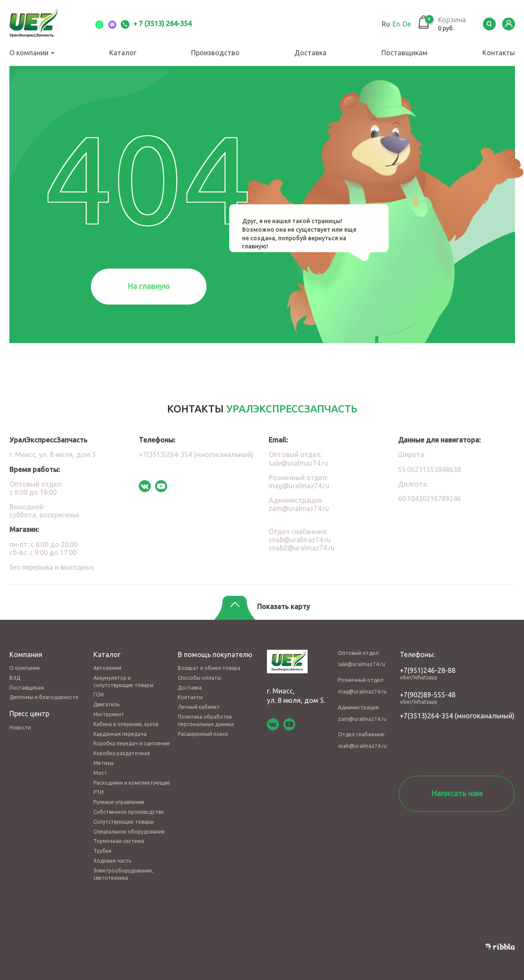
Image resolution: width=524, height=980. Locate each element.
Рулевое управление (119, 802)
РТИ (99, 792)
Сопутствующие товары (124, 822)
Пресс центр (29, 714)
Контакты (499, 53)
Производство (215, 53)
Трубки (102, 851)
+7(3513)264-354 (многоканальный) (196, 454)
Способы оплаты (199, 678)
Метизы (103, 763)
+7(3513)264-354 (426, 716)
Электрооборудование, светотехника (123, 874)
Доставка (310, 53)
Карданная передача (120, 734)
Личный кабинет (199, 707)
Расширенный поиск (203, 734)
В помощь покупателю (215, 654)
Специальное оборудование (129, 832)
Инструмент (109, 714)
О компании (32, 53)
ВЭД (15, 678)
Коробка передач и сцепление (132, 743)
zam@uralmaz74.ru (299, 508)
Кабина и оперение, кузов (126, 724)
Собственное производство (129, 812)
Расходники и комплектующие (132, 783)
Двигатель (106, 704)
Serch (489, 24)
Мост (100, 773)
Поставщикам (404, 53)
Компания (26, 654)
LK (509, 24)
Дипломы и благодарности (44, 697)
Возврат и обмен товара (209, 668)
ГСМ (99, 695)
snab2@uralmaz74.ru (302, 548)
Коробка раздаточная (122, 753)
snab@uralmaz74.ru (300, 540)
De (407, 24)
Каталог (123, 53)
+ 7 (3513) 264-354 (156, 24)
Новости (20, 728)
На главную (149, 286)
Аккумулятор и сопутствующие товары (123, 681)
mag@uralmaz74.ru (299, 486)
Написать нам (457, 793)
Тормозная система (119, 841)
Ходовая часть (112, 861)
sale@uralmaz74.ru (298, 463)
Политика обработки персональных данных (206, 720)
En (396, 24)
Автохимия (107, 668)
